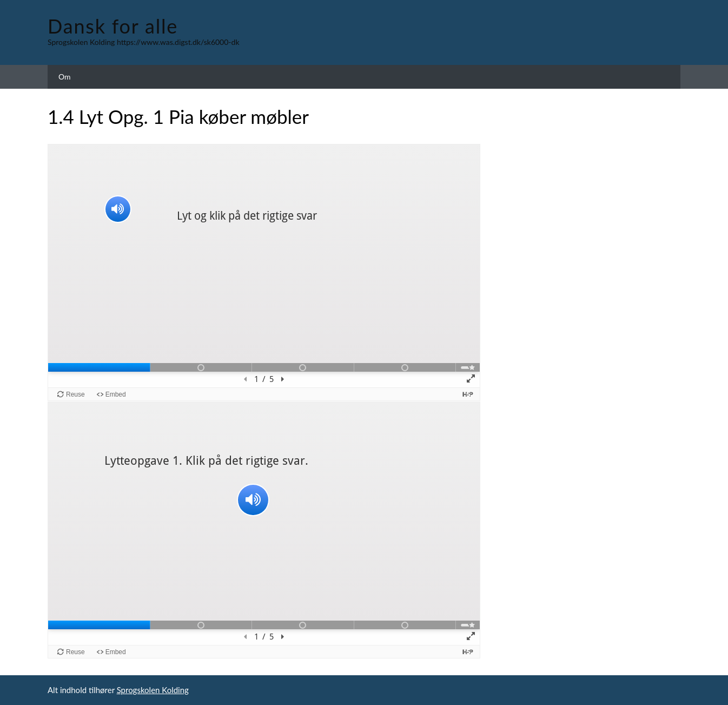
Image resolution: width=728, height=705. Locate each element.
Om (65, 77)
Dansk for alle (113, 26)
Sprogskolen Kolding (153, 690)
